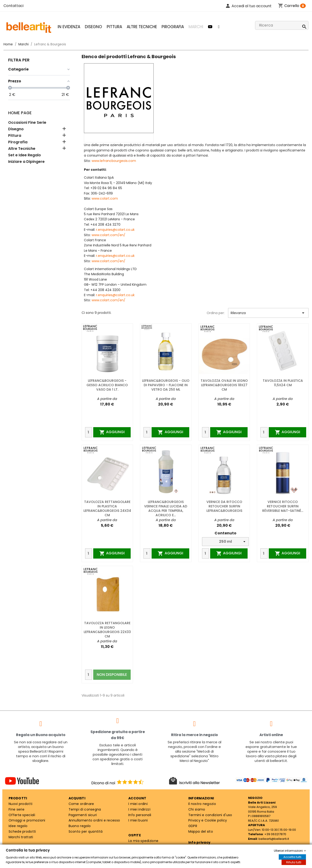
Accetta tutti (292, 857)
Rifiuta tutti (294, 862)
